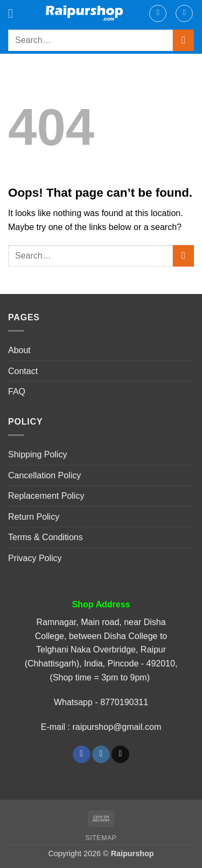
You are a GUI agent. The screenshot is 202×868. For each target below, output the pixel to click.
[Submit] (183, 40)
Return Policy (34, 517)
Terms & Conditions (46, 537)
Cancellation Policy (44, 475)
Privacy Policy (35, 558)
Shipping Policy (37, 454)
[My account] (158, 13)
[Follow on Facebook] (82, 755)
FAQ (17, 392)
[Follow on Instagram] (101, 755)
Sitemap (101, 838)
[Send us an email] (120, 755)
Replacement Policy (46, 496)
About (19, 350)
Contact (23, 371)
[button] (15, 13)
